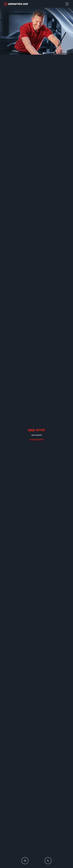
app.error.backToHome (37, 439)
